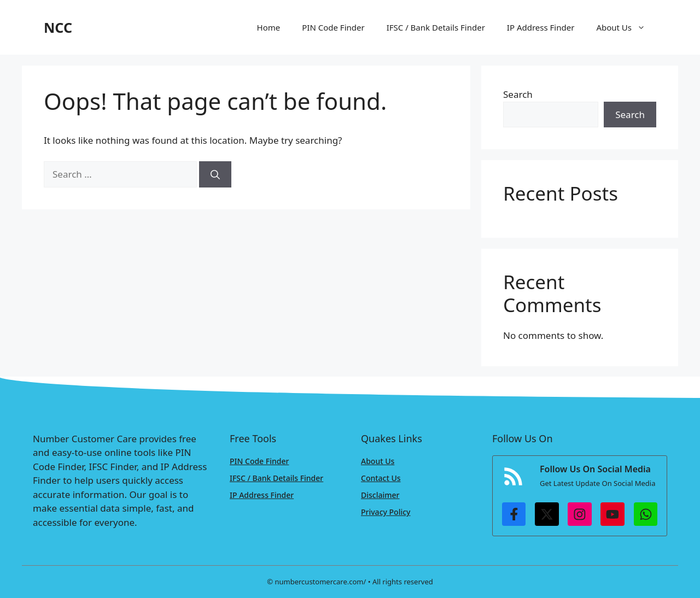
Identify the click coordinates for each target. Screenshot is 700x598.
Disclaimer (380, 495)
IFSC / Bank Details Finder (436, 27)
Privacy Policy (386, 512)
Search (518, 94)
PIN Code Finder (333, 27)
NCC (58, 27)
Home (269, 27)
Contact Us (381, 478)
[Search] (215, 174)
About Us (626, 27)
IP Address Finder (541, 27)
